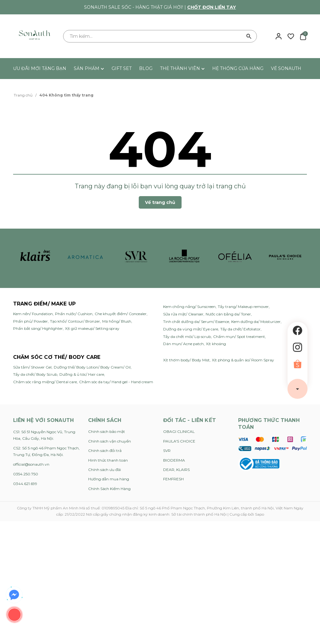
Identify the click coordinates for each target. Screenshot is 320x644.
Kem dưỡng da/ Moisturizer (256, 322)
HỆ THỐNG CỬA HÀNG (238, 68)
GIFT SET (122, 68)
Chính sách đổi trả (105, 451)
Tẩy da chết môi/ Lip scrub (187, 337)
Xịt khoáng (216, 344)
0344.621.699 (25, 484)
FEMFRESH (173, 479)
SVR (167, 451)
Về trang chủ (160, 202)
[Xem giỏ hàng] (303, 36)
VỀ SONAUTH (286, 68)
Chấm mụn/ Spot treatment (239, 337)
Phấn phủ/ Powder (30, 321)
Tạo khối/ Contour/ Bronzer (75, 321)
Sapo (260, 514)
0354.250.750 (26, 474)
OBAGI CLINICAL (179, 431)
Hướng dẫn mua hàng (109, 479)
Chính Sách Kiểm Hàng (109, 489)
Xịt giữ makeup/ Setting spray (92, 328)
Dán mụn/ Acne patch (183, 344)
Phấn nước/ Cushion (74, 314)
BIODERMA (174, 460)
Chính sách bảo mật (107, 431)
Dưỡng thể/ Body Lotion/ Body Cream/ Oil (92, 367)
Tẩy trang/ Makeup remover (243, 307)
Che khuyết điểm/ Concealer (121, 314)
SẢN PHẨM (89, 68)
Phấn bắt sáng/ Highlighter (38, 328)
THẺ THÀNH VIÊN (182, 68)
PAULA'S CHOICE (179, 441)
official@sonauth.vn (31, 464)
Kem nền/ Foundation (33, 314)
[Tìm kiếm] (249, 36)
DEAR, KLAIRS (176, 470)
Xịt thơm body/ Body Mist (186, 360)
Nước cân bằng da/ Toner (228, 314)
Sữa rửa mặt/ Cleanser (183, 314)
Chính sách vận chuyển (110, 441)
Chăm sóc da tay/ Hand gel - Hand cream (116, 382)
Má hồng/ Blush (117, 321)
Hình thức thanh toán (108, 460)
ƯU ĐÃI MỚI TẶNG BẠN (40, 68)
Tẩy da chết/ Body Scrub (35, 374)
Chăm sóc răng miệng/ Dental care (45, 382)
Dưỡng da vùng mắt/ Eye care (191, 329)
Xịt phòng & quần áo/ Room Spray (243, 360)
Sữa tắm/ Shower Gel (32, 367)
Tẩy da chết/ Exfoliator (240, 329)
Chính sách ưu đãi (105, 470)
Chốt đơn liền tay (212, 7)
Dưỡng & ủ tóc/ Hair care (82, 374)
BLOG (146, 68)
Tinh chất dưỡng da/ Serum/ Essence (196, 322)
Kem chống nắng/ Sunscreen (189, 307)
